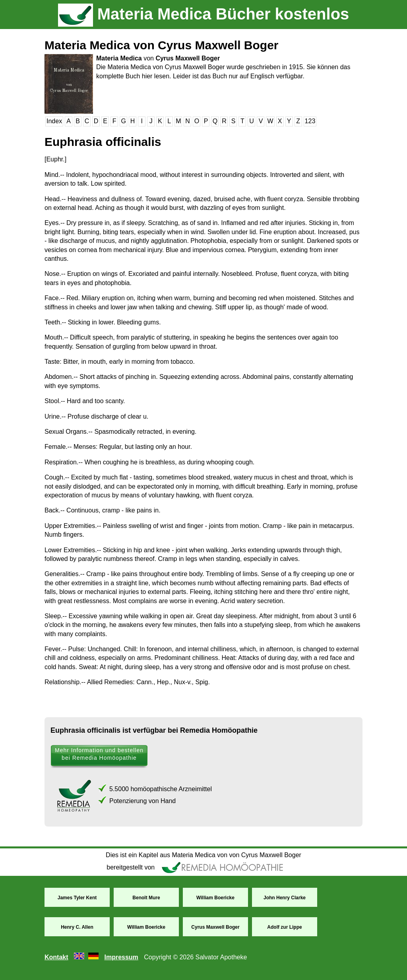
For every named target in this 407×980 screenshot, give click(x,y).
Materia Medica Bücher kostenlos (204, 14)
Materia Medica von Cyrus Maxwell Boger (162, 45)
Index (54, 121)
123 (310, 121)
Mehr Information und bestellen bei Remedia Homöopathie (99, 754)
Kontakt (56, 957)
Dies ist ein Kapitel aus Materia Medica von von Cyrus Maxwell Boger (203, 855)
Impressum (121, 957)
